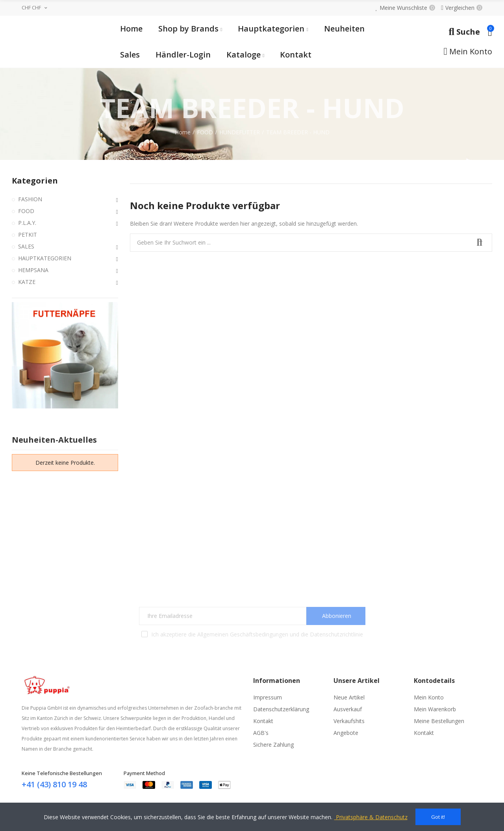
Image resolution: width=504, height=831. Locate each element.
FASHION (30, 199)
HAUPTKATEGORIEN (45, 258)
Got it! (438, 817)
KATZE (27, 282)
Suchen (480, 243)
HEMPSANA (33, 270)
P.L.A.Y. (27, 223)
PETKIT (28, 235)
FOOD (26, 211)
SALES (26, 246)
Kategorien (35, 181)
